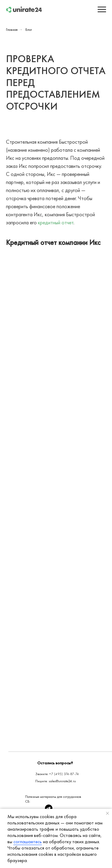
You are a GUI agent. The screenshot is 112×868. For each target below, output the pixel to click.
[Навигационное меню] (102, 10)
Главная (12, 30)
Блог (29, 30)
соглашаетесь (28, 842)
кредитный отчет (56, 222)
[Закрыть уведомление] (108, 813)
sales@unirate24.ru (62, 781)
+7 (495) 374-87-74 (64, 774)
